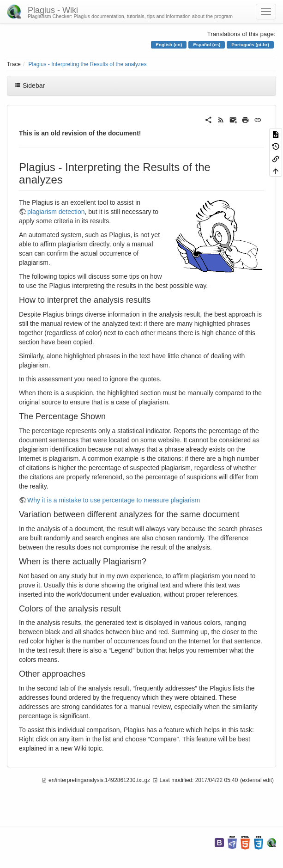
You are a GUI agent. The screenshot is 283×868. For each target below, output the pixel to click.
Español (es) (207, 45)
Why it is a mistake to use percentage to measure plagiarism (114, 500)
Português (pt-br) (250, 45)
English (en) (169, 45)
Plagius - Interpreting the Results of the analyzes (88, 64)
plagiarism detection (56, 212)
